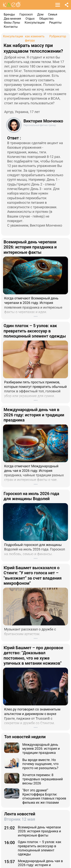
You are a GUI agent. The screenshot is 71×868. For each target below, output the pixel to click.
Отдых (30, 19)
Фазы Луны (12, 23)
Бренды (9, 14)
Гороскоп (26, 14)
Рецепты (55, 23)
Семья (53, 14)
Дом (40, 14)
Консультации (35, 23)
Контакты (11, 27)
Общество (46, 19)
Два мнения (12, 19)
